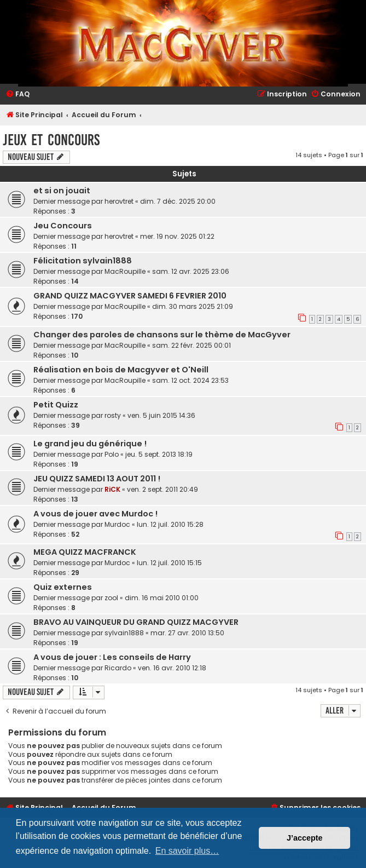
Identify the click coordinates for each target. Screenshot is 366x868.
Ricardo (118, 668)
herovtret (119, 201)
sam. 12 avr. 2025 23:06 (191, 271)
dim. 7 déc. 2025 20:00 (178, 201)
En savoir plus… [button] (187, 851)
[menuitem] (18, 94)
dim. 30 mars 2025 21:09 (193, 306)
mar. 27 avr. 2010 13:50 (187, 633)
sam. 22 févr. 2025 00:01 (191, 345)
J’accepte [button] (305, 838)
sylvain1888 (124, 633)
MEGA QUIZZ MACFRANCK (85, 552)
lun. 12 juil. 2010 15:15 (169, 563)
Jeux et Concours (51, 140)
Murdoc (117, 524)
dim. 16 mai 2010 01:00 (162, 598)
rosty (113, 415)
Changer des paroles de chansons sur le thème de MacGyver (162, 335)
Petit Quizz (56, 405)
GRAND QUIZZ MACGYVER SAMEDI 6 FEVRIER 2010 (130, 296)
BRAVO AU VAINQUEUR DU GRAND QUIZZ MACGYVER (136, 622)
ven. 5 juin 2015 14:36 (161, 415)
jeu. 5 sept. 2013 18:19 (159, 454)
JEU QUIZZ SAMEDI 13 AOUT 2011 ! (97, 479)
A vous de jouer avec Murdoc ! (95, 514)
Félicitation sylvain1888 (83, 261)
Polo (112, 454)
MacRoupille (125, 271)
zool (111, 598)
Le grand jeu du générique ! (90, 444)
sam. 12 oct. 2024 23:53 (190, 380)
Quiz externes (63, 587)
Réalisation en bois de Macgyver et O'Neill (121, 370)
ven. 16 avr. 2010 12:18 (172, 668)
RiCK (112, 489)
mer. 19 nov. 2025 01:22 (177, 236)
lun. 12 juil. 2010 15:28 (170, 524)
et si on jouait (62, 191)
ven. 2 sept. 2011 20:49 (162, 489)
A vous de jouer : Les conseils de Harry (112, 657)
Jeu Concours (63, 226)
